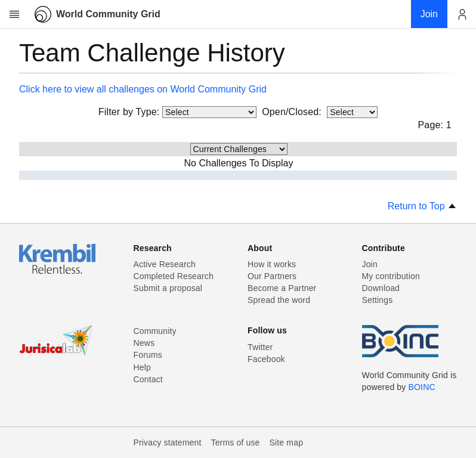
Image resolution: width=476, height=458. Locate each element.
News (144, 343)
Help (142, 367)
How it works (272, 264)
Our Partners (272, 276)
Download (381, 288)
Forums (148, 355)
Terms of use (235, 442)
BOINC (422, 387)
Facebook (266, 359)
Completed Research (174, 276)
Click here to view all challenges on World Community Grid (143, 89)
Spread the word (279, 300)
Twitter (260, 347)
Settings (378, 300)
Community (155, 331)
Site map (287, 442)
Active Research (165, 264)
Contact (148, 379)
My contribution (391, 276)
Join (370, 264)
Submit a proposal (168, 288)
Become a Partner (282, 288)
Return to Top (422, 206)
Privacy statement (168, 442)
